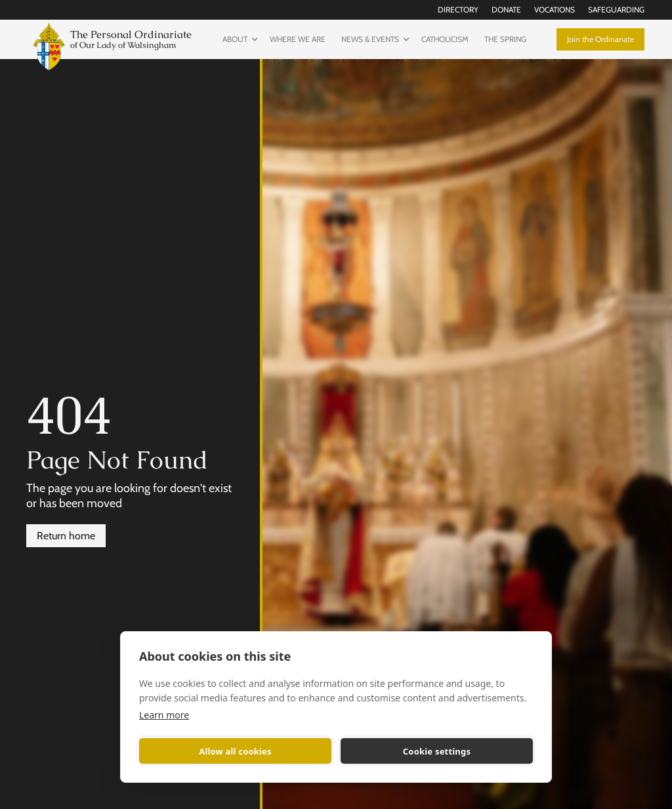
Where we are (298, 39)
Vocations (555, 10)
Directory (458, 10)
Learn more (164, 715)
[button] (238, 39)
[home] (110, 45)
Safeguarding (616, 10)
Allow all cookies (235, 751)
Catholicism (445, 39)
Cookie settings (437, 751)
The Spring (505, 39)
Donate (506, 10)
